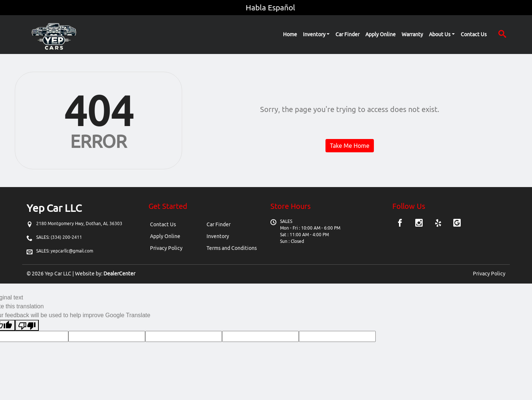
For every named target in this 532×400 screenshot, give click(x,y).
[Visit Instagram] (420, 223)
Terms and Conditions (232, 248)
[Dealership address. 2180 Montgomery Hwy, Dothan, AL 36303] (79, 223)
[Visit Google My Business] (457, 223)
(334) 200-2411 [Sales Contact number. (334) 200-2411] (66, 237)
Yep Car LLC (58, 274)
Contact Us (163, 224)
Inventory (218, 236)
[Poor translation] (27, 326)
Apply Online (165, 236)
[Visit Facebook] (401, 223)
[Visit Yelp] (439, 223)
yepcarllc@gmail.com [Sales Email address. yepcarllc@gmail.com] (72, 251)
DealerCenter (119, 274)
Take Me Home (350, 146)
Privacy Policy (166, 248)
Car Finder (219, 224)
